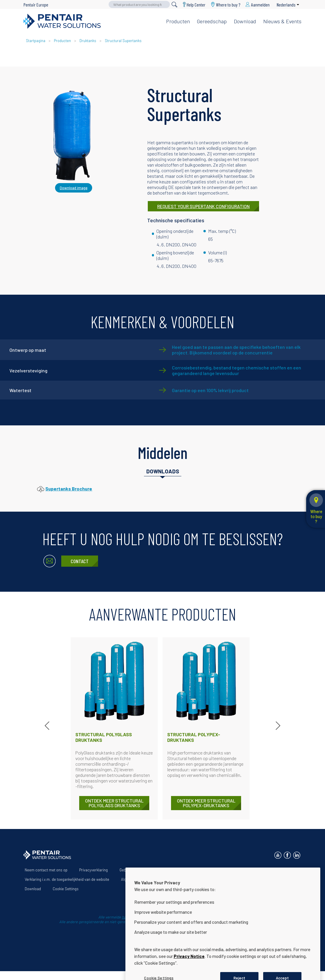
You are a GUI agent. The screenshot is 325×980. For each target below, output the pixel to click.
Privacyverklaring (93, 870)
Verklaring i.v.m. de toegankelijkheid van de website (67, 879)
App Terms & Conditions (192, 879)
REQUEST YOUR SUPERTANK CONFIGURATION (203, 206)
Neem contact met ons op (46, 870)
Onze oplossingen (209, 870)
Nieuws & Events (282, 21)
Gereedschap (212, 21)
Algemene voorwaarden (141, 879)
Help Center (196, 5)
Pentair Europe (36, 5)
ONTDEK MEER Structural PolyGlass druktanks (114, 803)
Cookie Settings (66, 889)
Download (245, 21)
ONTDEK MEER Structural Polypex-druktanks (206, 803)
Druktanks (88, 41)
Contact (80, 561)
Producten (178, 21)
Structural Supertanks (123, 41)
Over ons (175, 870)
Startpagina (36, 41)
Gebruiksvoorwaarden (138, 870)
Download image (74, 188)
